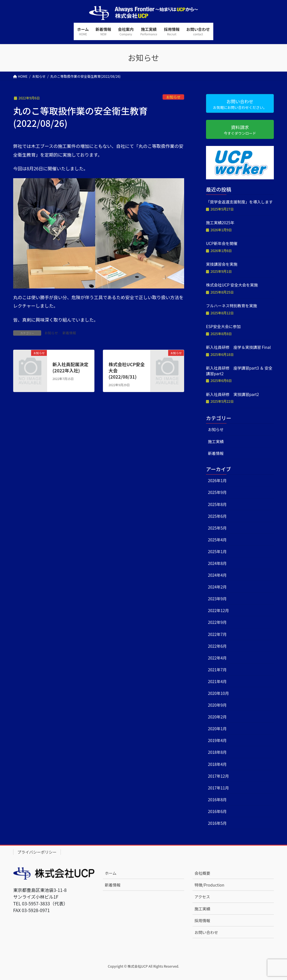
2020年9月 (217, 705)
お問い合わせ (206, 932)
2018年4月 (217, 764)
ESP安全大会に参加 (223, 326)
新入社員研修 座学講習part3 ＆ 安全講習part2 (239, 371)
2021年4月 (217, 681)
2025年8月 (217, 504)
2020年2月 (217, 717)
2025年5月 (217, 528)
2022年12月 (218, 610)
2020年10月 (218, 693)
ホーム (111, 873)
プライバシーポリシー (37, 852)
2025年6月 (217, 516)
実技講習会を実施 (222, 264)
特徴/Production (209, 885)
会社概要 (202, 873)
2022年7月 (217, 634)
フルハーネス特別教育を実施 (232, 306)
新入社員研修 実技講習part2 (232, 394)
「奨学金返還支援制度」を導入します (239, 202)
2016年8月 (217, 800)
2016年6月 (217, 811)
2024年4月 (217, 575)
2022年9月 (217, 622)
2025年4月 (217, 540)
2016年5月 (217, 823)
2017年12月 (218, 776)
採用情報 (202, 921)
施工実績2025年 (220, 223)
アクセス (202, 897)
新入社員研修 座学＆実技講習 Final (238, 347)
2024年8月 (217, 563)
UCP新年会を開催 (222, 243)
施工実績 (216, 441)
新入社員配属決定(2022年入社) (70, 367)
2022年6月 (217, 646)
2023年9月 (217, 599)
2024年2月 (217, 587)
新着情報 (69, 333)
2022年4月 (217, 658)
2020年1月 (217, 729)
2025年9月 (217, 492)
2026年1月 (217, 480)
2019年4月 (217, 740)
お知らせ (173, 97)
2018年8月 (217, 752)
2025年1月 (217, 551)
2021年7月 (217, 670)
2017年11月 (218, 788)
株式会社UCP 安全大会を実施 (232, 285)
